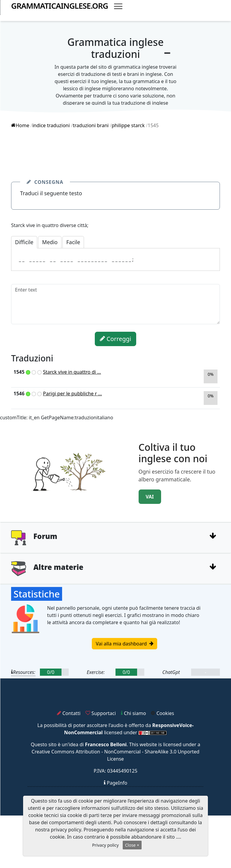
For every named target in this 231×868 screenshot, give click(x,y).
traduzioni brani (91, 125)
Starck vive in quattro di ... (72, 372)
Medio (50, 242)
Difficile (24, 242)
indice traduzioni (51, 125)
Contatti (69, 713)
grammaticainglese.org (60, 6)
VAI (150, 497)
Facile (73, 242)
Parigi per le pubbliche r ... (72, 394)
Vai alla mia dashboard (124, 644)
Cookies (162, 713)
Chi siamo (133, 713)
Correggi (115, 339)
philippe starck (128, 125)
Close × (132, 845)
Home (20, 125)
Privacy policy (105, 845)
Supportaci (101, 713)
